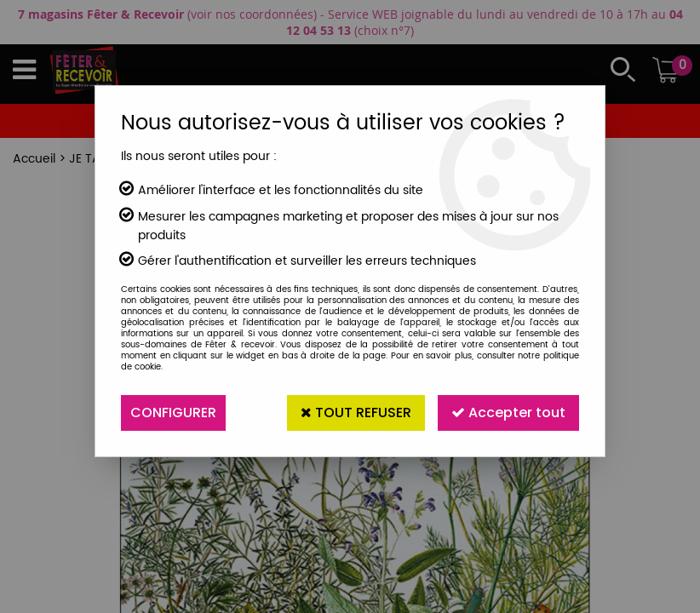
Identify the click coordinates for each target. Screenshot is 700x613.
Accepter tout (508, 412)
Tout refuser (356, 412)
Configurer (173, 412)
